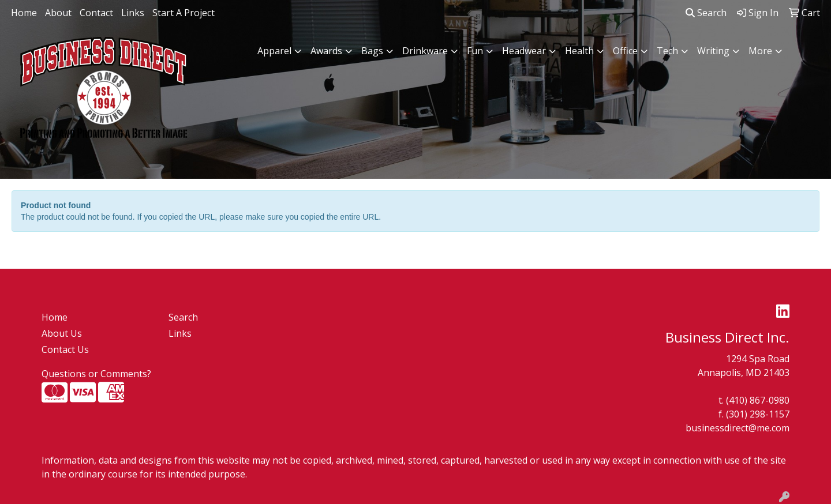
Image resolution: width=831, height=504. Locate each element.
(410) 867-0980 (758, 400)
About (58, 13)
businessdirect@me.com (738, 428)
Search (706, 13)
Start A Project (184, 13)
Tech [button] (667, 51)
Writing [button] (713, 51)
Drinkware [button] (425, 51)
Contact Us (65, 349)
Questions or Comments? (96, 374)
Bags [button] (372, 51)
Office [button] (625, 51)
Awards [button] (326, 51)
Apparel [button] (274, 51)
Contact (96, 13)
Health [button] (579, 51)
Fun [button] (475, 51)
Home (24, 13)
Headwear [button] (524, 51)
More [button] (760, 51)
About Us (62, 333)
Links (133, 13)
